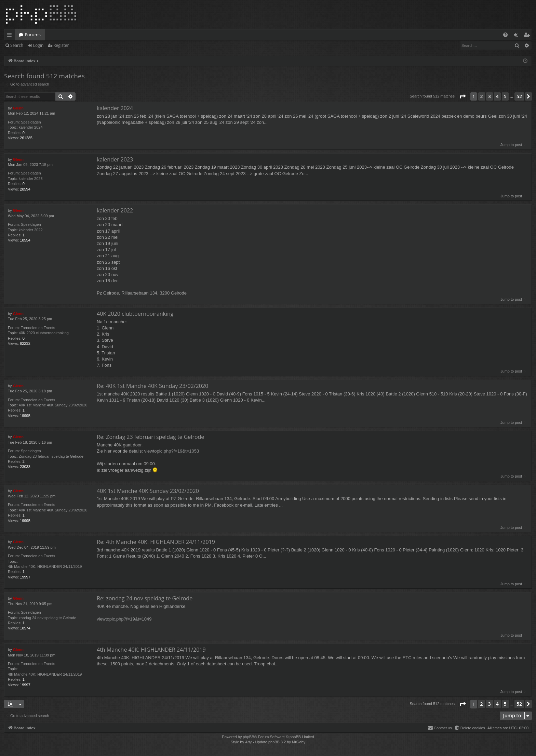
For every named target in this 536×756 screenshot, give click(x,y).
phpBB (248, 737)
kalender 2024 (31, 127)
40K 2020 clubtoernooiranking (44, 333)
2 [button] (482, 96)
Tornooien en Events (38, 328)
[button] (463, 96)
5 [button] (505, 96)
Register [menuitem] (528, 36)
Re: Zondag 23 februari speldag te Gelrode (150, 437)
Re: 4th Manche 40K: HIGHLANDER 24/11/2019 (156, 542)
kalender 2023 (31, 179)
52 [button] (519, 96)
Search (17, 45)
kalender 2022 (31, 230)
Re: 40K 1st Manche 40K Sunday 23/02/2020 (152, 386)
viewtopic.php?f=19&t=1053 (172, 451)
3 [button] (490, 96)
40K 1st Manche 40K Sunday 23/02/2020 (53, 405)
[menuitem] (505, 35)
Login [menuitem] (517, 36)
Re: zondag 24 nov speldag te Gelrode (145, 598)
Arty (249, 742)
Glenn (18, 108)
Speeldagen (31, 122)
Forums (33, 35)
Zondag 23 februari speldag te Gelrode (51, 456)
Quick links (11, 36)
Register (61, 45)
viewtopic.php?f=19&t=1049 (124, 619)
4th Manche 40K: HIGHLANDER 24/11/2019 (45, 566)
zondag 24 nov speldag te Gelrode (48, 618)
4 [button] (497, 96)
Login (38, 45)
